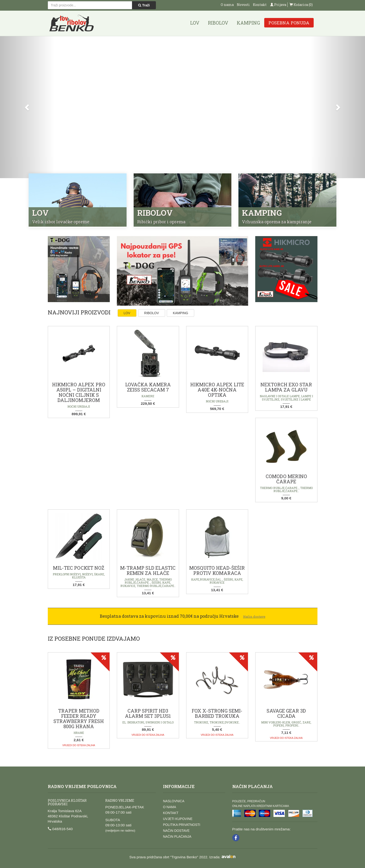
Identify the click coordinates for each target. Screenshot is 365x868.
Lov (195, 23)
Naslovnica (174, 801)
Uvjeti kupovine (178, 819)
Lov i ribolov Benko (72, 23)
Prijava (278, 5)
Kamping (248, 23)
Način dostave (176, 831)
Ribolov (218, 23)
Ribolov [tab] (152, 313)
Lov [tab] (127, 313)
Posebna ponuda (289, 23)
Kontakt (260, 5)
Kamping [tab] (181, 313)
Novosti (243, 5)
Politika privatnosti (182, 825)
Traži (144, 5)
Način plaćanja (177, 837)
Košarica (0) (301, 5)
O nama (227, 5)
